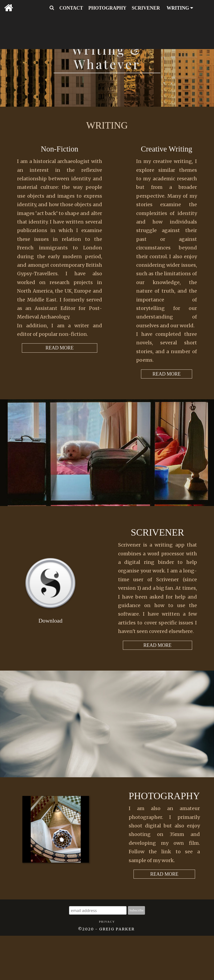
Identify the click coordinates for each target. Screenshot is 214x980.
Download (50, 621)
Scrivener (158, 532)
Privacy (107, 922)
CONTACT (71, 8)
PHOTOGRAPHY (108, 8)
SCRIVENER (146, 8)
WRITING (180, 8)
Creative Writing (167, 149)
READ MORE (167, 374)
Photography (164, 796)
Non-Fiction (60, 149)
